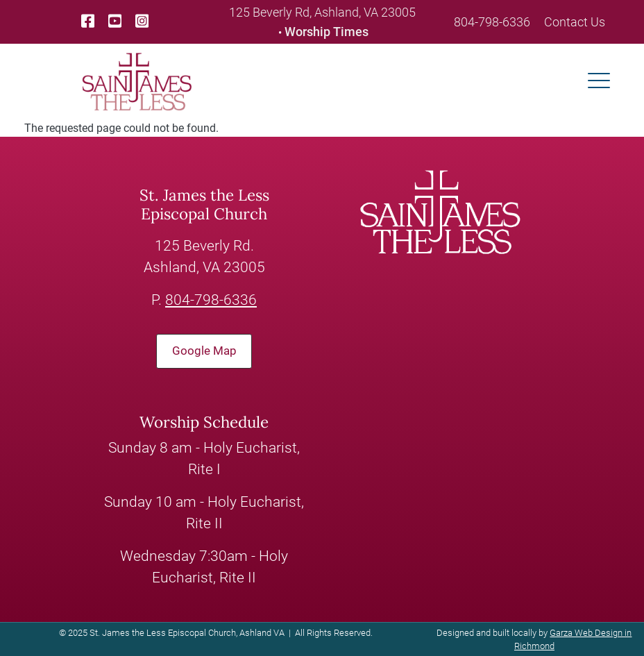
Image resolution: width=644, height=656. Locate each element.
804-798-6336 (492, 22)
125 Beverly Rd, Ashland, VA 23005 (322, 12)
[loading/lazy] (137, 81)
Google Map (204, 351)
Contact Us (575, 22)
